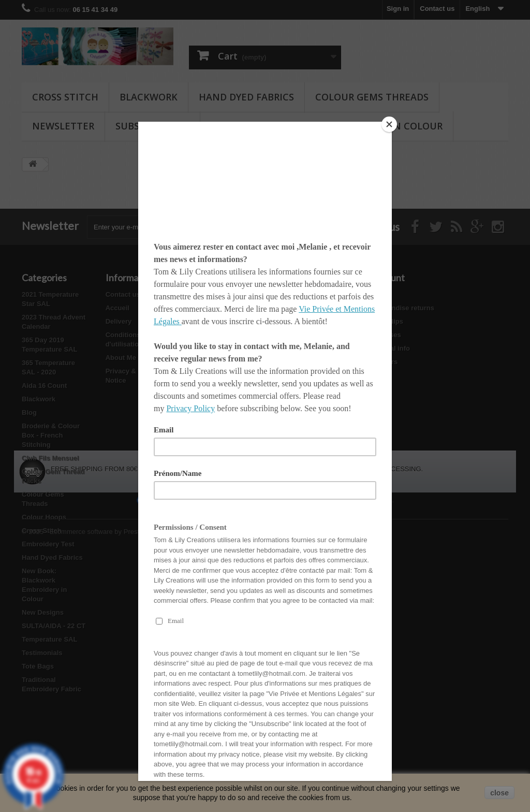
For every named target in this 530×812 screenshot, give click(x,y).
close (499, 793)
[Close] (389, 124)
